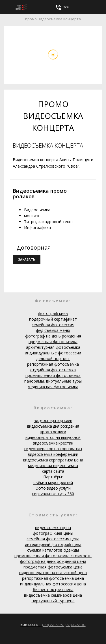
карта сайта (53, 471)
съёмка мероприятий (53, 482)
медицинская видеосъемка (53, 466)
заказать (27, 259)
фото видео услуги (53, 488)
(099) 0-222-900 (75, 625)
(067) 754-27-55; (53, 625)
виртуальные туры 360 (53, 494)
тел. (62, 7)
